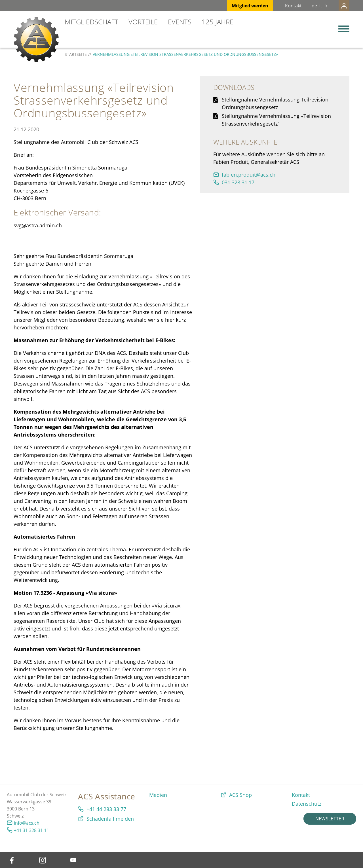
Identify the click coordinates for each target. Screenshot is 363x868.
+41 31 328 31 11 (31, 830)
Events (180, 22)
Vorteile (143, 22)
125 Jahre (218, 22)
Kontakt (282, 6)
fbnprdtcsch (249, 175)
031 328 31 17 (238, 182)
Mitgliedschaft (91, 22)
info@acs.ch (27, 823)
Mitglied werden (239, 6)
